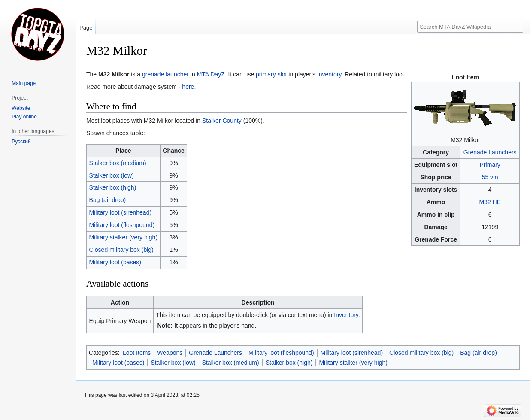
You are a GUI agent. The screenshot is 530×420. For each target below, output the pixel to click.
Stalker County (222, 121)
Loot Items (137, 353)
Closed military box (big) (121, 250)
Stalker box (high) (113, 187)
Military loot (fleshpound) (122, 225)
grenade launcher (165, 74)
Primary (490, 165)
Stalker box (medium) (118, 163)
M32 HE (490, 202)
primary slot (271, 74)
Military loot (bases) (115, 262)
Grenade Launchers (490, 152)
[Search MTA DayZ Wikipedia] (470, 27)
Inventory (329, 74)
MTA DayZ (211, 74)
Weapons (170, 353)
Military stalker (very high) (123, 237)
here (188, 87)
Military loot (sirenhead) (121, 212)
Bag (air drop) (108, 200)
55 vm (490, 177)
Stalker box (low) (112, 175)
